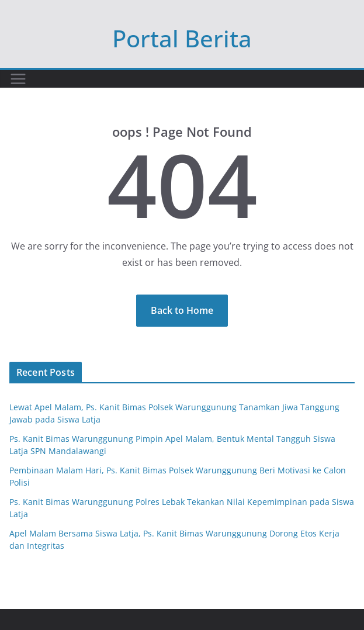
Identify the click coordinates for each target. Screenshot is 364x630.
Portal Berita (182, 38)
